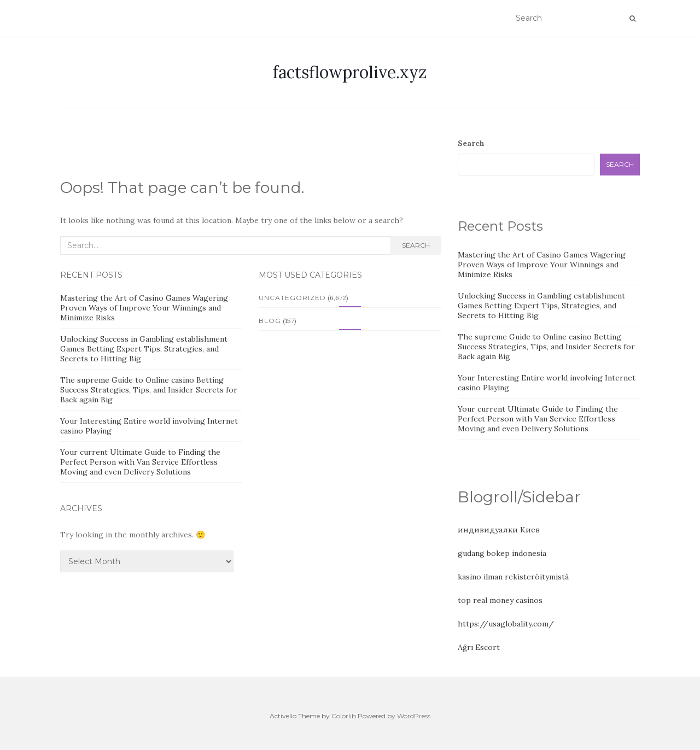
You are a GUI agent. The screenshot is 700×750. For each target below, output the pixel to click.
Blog (270, 321)
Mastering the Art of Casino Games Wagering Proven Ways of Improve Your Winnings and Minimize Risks (144, 308)
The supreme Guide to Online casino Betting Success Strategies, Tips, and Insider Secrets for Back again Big (149, 390)
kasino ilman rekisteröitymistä (513, 577)
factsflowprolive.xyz (350, 72)
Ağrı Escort (479, 647)
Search (416, 245)
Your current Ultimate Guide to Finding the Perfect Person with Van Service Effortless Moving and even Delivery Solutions (140, 462)
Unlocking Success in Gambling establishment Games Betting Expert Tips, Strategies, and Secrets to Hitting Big (144, 349)
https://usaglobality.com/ (506, 624)
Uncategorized (292, 298)
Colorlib (344, 716)
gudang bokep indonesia (502, 553)
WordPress (414, 716)
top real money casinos (500, 600)
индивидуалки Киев (499, 530)
